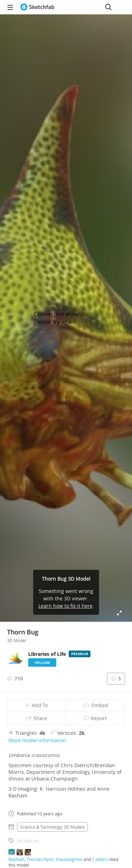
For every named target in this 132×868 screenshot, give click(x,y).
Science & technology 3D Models (52, 827)
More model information (37, 740)
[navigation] (10, 7)
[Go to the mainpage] (37, 7)
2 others (100, 859)
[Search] (108, 7)
